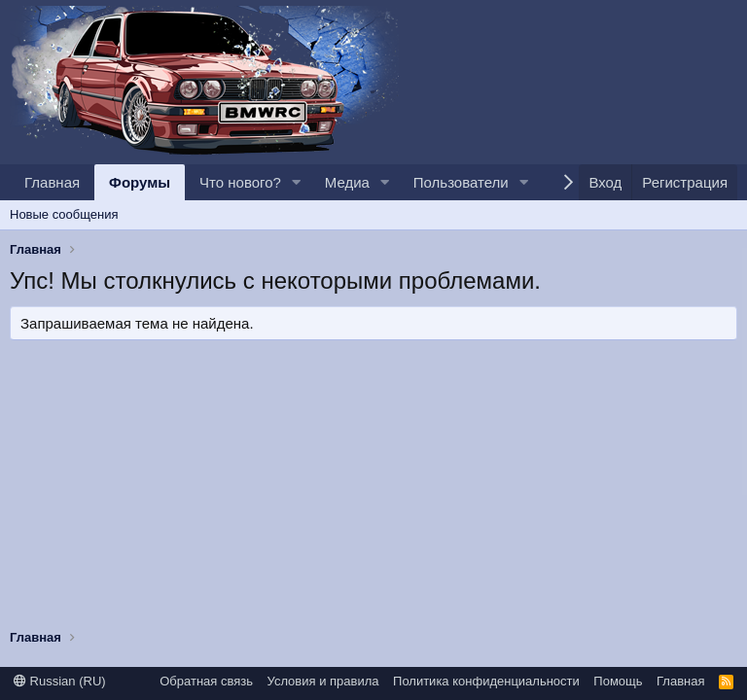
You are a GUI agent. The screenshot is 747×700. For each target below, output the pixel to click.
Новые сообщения (64, 214)
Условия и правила (323, 681)
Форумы (140, 182)
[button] (297, 182)
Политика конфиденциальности (486, 681)
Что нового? (240, 182)
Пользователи (461, 182)
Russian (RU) (60, 681)
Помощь (618, 681)
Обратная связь (206, 681)
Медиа (347, 182)
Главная (52, 182)
